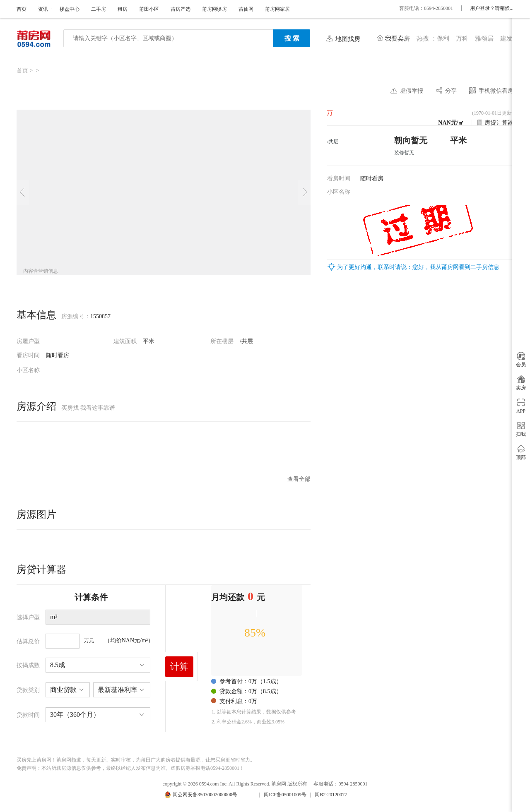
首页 (22, 9)
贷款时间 (28, 715)
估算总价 (28, 641)
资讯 (43, 9)
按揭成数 (28, 665)
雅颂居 (484, 38)
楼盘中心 (70, 9)
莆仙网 (246, 9)
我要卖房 (397, 38)
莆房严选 (181, 9)
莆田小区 (149, 9)
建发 (506, 38)
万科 (462, 38)
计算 (179, 667)
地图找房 (348, 39)
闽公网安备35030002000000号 (205, 795)
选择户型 (28, 617)
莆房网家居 (277, 9)
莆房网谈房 (214, 9)
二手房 (99, 9)
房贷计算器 (499, 123)
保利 (443, 38)
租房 (123, 9)
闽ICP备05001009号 (285, 795)
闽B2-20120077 (331, 795)
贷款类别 (28, 690)
